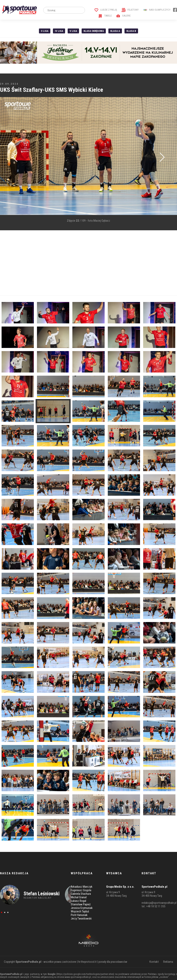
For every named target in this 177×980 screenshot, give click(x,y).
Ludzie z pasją (106, 10)
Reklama (168, 962)
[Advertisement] (81, 263)
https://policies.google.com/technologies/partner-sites (85, 974)
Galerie (123, 16)
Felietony (130, 10)
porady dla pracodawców (113, 962)
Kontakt (154, 962)
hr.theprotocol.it (87, 962)
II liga (45, 31)
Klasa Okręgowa (94, 31)
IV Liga (59, 31)
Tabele (105, 16)
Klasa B (131, 31)
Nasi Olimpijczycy (157, 10)
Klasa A (115, 31)
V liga (73, 31)
